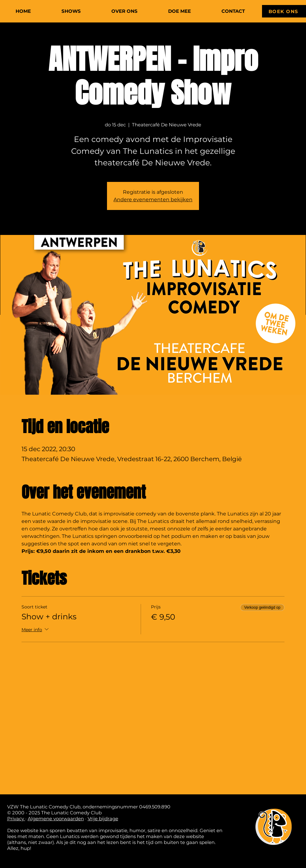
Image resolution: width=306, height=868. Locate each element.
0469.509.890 (155, 807)
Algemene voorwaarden (56, 819)
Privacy (16, 819)
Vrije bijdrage (103, 819)
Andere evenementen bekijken (153, 200)
